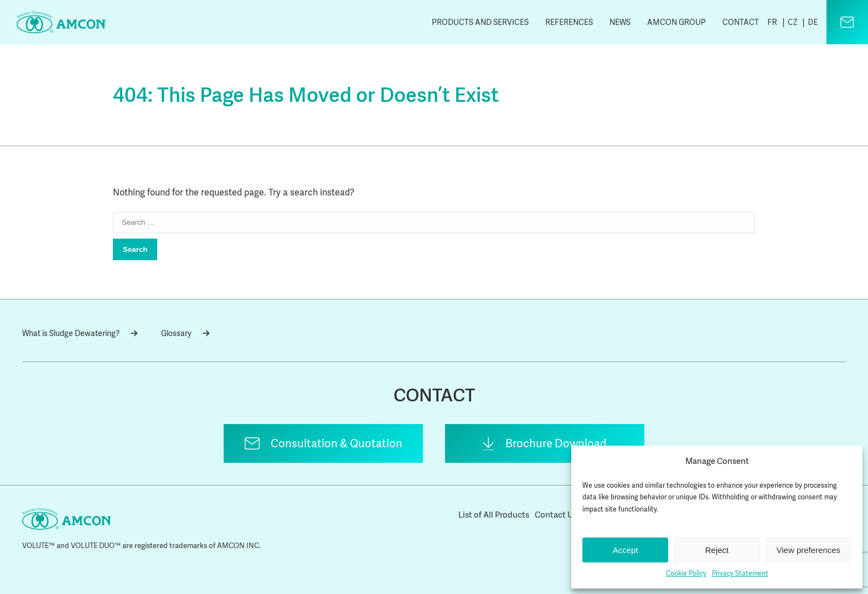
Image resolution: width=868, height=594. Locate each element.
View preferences (809, 550)
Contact (741, 22)
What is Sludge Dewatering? (80, 333)
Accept (626, 550)
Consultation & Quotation (337, 443)
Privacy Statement (740, 574)
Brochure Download (556, 443)
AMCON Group (676, 22)
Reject (717, 550)
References (569, 22)
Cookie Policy (686, 574)
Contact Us (556, 515)
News (620, 22)
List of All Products (494, 515)
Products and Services (480, 22)
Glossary (185, 333)
